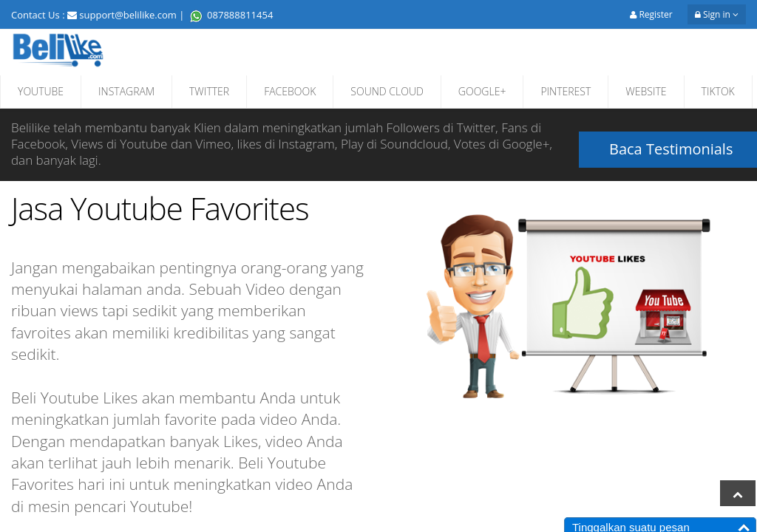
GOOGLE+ (482, 91)
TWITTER (209, 91)
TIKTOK (718, 91)
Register (651, 14)
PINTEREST (566, 91)
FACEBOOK (290, 91)
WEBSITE (646, 91)
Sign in (717, 14)
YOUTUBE (41, 91)
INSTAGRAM (126, 91)
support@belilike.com (128, 15)
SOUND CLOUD (387, 91)
